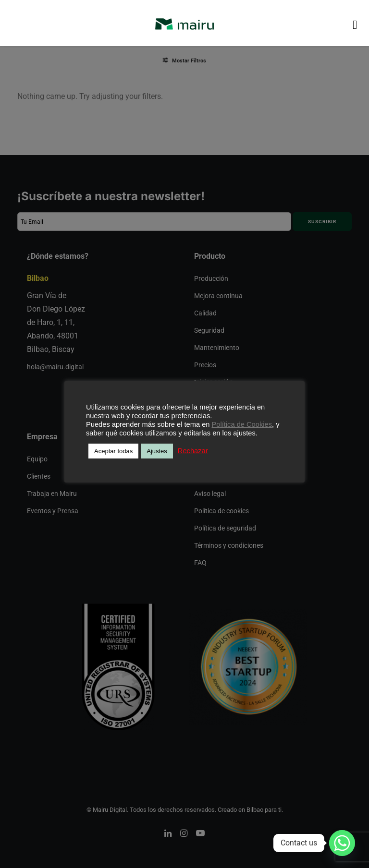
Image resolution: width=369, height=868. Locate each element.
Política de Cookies (242, 424)
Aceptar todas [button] (113, 451)
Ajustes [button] (157, 451)
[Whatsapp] (342, 843)
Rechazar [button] (193, 451)
